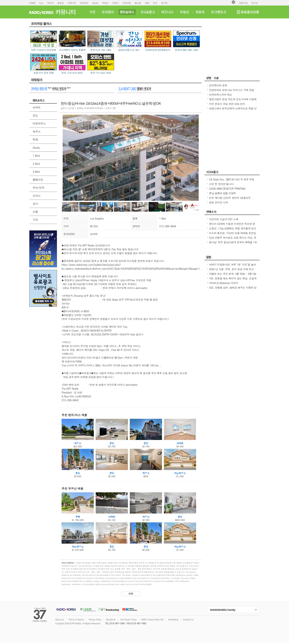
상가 (35, 204)
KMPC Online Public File (152, 619)
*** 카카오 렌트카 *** (51, 89)
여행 (147, 3)
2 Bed (36, 164)
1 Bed (36, 155)
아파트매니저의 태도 (221, 95)
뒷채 (35, 139)
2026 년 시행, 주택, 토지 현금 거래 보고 (231, 269)
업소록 (164, 3)
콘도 (35, 115)
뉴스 (41, 3)
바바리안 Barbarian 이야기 (224, 283)
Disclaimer (111, 619)
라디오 (50, 3)
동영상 (61, 3)
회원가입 (243, 3)
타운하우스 (39, 123)
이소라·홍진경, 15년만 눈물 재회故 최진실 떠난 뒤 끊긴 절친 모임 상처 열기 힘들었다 (233, 235)
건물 (35, 212)
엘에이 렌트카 (135, 89)
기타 (35, 220)
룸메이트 (38, 180)
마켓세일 (127, 3)
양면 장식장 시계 (218, 202)
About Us (59, 619)
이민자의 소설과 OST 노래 (224, 219)
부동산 (105, 3)
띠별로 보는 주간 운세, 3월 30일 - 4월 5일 (233, 274)
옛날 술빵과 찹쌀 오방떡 (222, 193)
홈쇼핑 (138, 3)
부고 (155, 3)
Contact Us (188, 619)
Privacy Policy (95, 619)
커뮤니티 (72, 3)
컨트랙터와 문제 (218, 85)
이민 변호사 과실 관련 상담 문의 (227, 104)
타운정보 (84, 3)
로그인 (255, 3)
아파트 (37, 107)
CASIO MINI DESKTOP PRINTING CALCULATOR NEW (227, 190)
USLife (95, 3)
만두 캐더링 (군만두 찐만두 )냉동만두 (230, 198)
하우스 (37, 132)
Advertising (173, 619)
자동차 (115, 3)
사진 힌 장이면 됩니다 (221, 184)
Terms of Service (76, 619)
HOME (32, 3)
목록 (131, 594)
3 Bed (36, 172)
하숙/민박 (38, 188)
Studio (36, 148)
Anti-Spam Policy (128, 619)
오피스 (37, 196)
